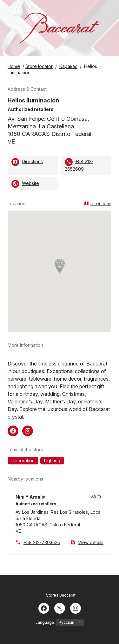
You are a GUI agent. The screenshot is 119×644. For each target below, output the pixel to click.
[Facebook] (44, 608)
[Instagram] (76, 608)
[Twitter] (60, 608)
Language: (60, 623)
